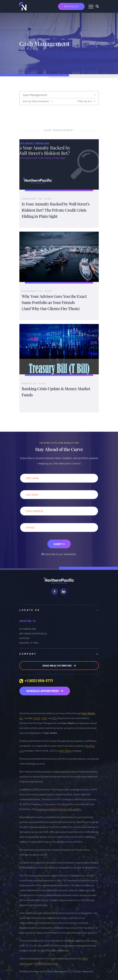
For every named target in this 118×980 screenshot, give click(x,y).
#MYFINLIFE (71, 6)
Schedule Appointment (45, 691)
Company (59, 654)
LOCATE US (59, 610)
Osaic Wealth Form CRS (59, 665)
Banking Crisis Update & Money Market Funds (56, 392)
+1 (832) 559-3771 (39, 681)
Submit (59, 544)
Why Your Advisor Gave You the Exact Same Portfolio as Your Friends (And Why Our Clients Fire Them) (54, 302)
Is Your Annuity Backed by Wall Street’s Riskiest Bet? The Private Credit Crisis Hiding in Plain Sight (56, 210)
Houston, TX (59, 621)
